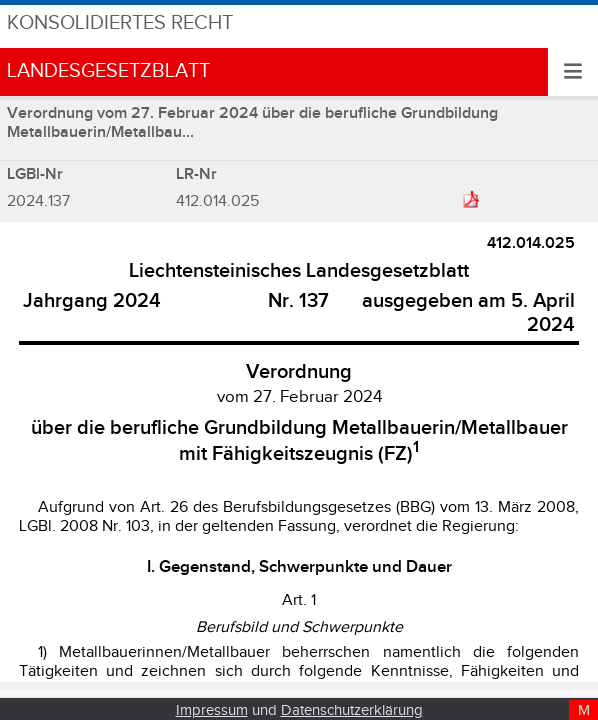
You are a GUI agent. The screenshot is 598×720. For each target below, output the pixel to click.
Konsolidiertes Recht (120, 23)
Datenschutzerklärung (352, 710)
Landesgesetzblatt (108, 71)
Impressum (212, 710)
